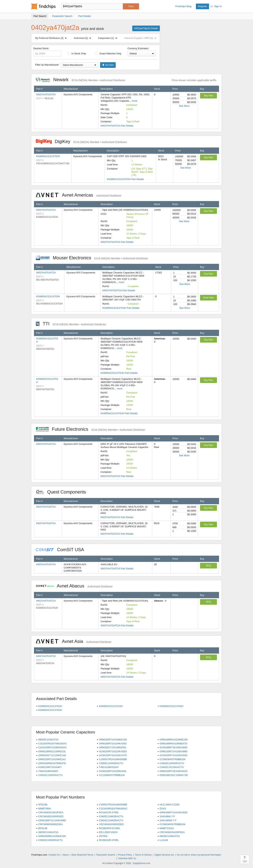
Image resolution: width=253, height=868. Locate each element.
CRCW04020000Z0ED (111, 824)
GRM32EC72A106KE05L (113, 747)
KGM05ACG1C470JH (48, 156)
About (65, 855)
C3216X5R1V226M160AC (53, 747)
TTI (71, 324)
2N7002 (103, 836)
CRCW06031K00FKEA (172, 832)
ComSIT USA (62, 550)
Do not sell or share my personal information (199, 855)
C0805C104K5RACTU (111, 763)
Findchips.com (43, 6)
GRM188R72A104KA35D (113, 744)
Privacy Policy (125, 855)
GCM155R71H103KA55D (174, 755)
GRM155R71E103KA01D (173, 771)
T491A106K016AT (109, 767)
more (135, 101)
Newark (81, 80)
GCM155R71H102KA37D (113, 755)
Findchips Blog (183, 6)
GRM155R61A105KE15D (52, 836)
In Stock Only (77, 53)
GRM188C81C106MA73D (174, 775)
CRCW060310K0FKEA (51, 812)
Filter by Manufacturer (47, 65)
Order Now (208, 298)
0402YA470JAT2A (46, 94)
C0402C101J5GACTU (172, 767)
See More (184, 106)
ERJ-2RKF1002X (108, 832)
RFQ (208, 566)
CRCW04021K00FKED (51, 816)
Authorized (83, 38)
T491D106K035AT (48, 771)
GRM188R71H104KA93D (174, 812)
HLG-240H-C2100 (170, 805)
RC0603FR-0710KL (110, 828)
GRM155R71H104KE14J (52, 759)
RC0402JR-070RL (109, 812)
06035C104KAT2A (170, 836)
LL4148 (164, 840)
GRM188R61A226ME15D (174, 740)
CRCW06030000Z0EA (51, 824)
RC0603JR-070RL (109, 840)
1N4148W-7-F (167, 816)
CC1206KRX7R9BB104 (112, 775)
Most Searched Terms (82, 855)
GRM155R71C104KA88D (52, 820)
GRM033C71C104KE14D (52, 755)
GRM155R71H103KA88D (174, 751)
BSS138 (43, 828)
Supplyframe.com (142, 863)
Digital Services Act (164, 855)
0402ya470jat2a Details (146, 28)
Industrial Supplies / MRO (141, 38)
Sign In (218, 6)
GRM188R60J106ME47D (173, 744)
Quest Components (63, 492)
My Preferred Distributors (52, 38)
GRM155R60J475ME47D (52, 763)
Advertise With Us (127, 858)
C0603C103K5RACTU (51, 775)
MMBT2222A (167, 828)
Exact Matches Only (108, 53)
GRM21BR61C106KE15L (52, 751)
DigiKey (81, 141)
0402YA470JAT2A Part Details (117, 126)
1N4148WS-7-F (168, 820)
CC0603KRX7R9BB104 (173, 759)
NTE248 (43, 805)
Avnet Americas (79, 195)
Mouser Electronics (92, 258)
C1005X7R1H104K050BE (113, 759)
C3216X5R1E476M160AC (53, 744)
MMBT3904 (45, 809)
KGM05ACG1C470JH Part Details (125, 179)
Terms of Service (143, 855)
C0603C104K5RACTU (172, 763)
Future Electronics (90, 429)
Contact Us (54, 855)
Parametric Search (105, 855)
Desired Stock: (47, 52)
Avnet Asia (74, 641)
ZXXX (163, 809)
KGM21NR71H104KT (50, 767)
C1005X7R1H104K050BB (113, 805)
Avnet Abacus (74, 586)
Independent (108, 38)
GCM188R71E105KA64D (173, 747)
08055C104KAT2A (48, 740)
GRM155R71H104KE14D (113, 740)
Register (202, 6)
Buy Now (208, 96)
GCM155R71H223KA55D (113, 751)
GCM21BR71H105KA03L (113, 771)
